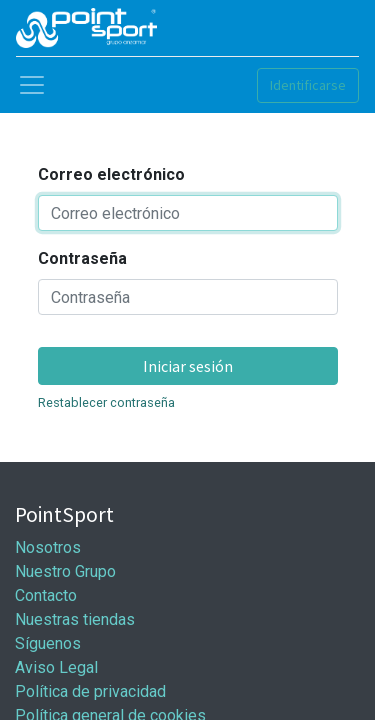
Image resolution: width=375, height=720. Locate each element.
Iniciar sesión (188, 366)
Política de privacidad (90, 691)
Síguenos (48, 643)
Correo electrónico (111, 174)
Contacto (46, 595)
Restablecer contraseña (106, 402)
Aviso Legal (56, 667)
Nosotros (48, 547)
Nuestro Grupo (65, 571)
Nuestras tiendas (75, 619)
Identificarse (308, 85)
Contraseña (82, 258)
